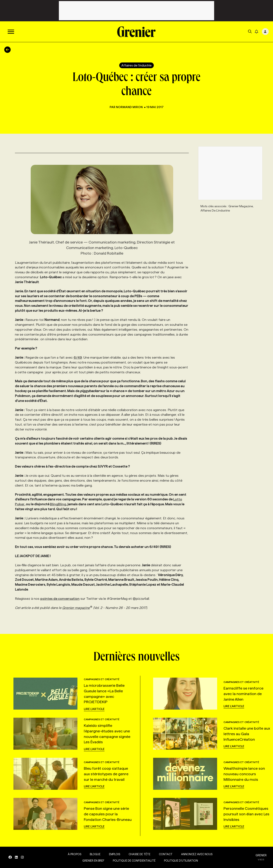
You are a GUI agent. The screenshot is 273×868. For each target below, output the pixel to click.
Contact (166, 854)
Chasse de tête (139, 854)
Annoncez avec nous (197, 854)
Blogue (95, 854)
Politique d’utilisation (181, 861)
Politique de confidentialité (134, 861)
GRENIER (261, 855)
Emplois (115, 854)
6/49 (78, 357)
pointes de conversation (60, 599)
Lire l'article (94, 709)
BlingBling (58, 504)
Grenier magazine (77, 608)
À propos (75, 854)
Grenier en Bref (93, 861)
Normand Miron (130, 107)
